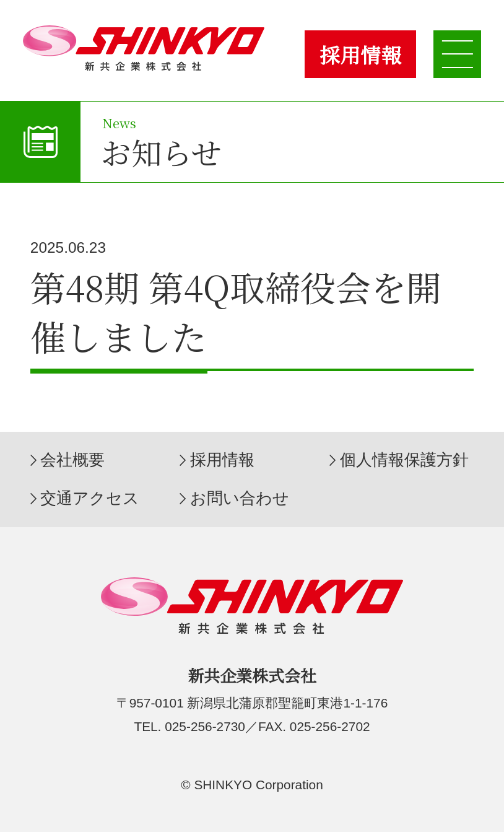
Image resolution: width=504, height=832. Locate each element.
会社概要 (72, 460)
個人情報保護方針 (404, 460)
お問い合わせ (240, 498)
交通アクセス (90, 498)
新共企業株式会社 (144, 48)
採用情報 (360, 55)
